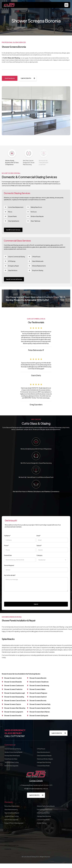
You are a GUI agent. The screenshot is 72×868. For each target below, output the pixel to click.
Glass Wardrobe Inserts (43, 752)
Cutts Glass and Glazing (11, 58)
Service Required (9, 565)
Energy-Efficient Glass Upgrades (14, 823)
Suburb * (39, 545)
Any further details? (10, 575)
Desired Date (8, 555)
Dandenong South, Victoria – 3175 (36, 785)
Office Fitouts (41, 749)
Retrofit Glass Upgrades (11, 766)
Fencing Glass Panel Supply (12, 756)
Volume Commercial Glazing (13, 749)
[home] (9, 5)
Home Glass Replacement (12, 806)
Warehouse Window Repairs (45, 759)
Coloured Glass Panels (43, 766)
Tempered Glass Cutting (11, 762)
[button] (66, 5)
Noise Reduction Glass (11, 759)
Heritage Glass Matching (44, 762)
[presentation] (18, 596)
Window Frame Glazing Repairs (13, 752)
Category (40, 555)
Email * (39, 536)
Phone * (6, 545)
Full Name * (7, 536)
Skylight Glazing (42, 823)
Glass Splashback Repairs (44, 756)
